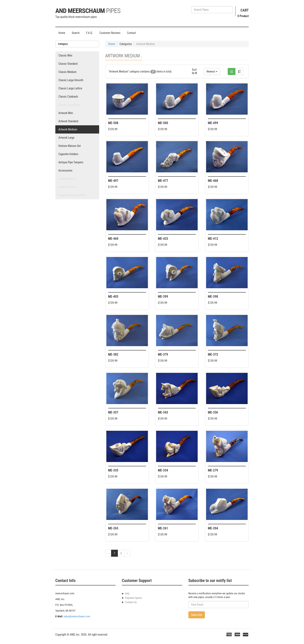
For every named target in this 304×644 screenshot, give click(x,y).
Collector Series (67, 187)
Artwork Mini (66, 113)
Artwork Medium (68, 129)
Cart (245, 10)
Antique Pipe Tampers (71, 162)
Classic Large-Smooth (71, 80)
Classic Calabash (68, 97)
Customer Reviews (110, 33)
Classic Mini (65, 55)
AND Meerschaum (88, 11)
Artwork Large (66, 138)
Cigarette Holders (68, 154)
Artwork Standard (68, 121)
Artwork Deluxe (67, 179)
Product (243, 16)
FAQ (127, 594)
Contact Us (131, 602)
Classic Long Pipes (69, 105)
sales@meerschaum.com (77, 616)
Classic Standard (68, 64)
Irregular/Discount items (72, 195)
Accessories (65, 171)
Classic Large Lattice (70, 88)
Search (76, 33)
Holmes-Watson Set (70, 146)
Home (62, 33)
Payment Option (133, 598)
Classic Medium (67, 72)
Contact (131, 33)
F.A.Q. (90, 33)
